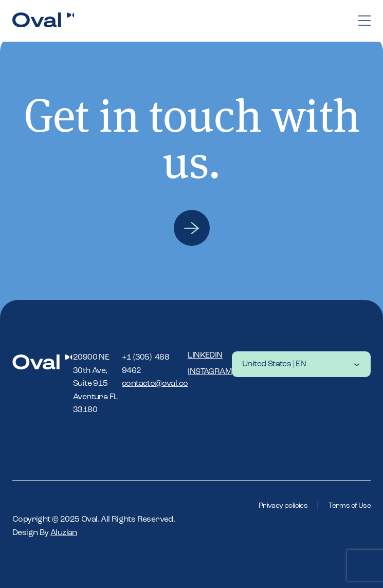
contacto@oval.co (155, 384)
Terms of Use (350, 506)
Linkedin (205, 355)
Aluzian (64, 533)
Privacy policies (283, 506)
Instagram (210, 372)
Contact (192, 228)
